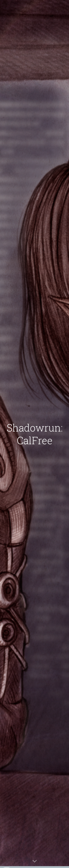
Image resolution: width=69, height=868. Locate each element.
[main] (35, 434)
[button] (35, 861)
